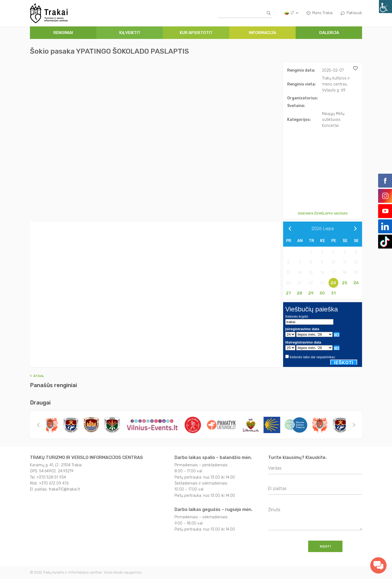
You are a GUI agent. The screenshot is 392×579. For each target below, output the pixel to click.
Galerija (329, 33)
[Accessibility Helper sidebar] (385, 7)
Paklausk (351, 13)
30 (322, 293)
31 (333, 293)
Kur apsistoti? (196, 33)
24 (333, 283)
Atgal (37, 376)
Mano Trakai (320, 13)
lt (291, 13)
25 (345, 283)
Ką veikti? (130, 33)
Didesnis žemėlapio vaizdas (323, 213)
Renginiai (63, 33)
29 (311, 293)
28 (299, 293)
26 (356, 283)
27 (288, 293)
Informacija (262, 33)
